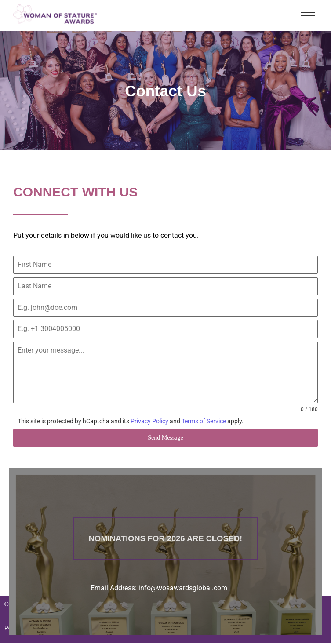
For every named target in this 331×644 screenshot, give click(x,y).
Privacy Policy (149, 421)
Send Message (165, 438)
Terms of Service (204, 421)
